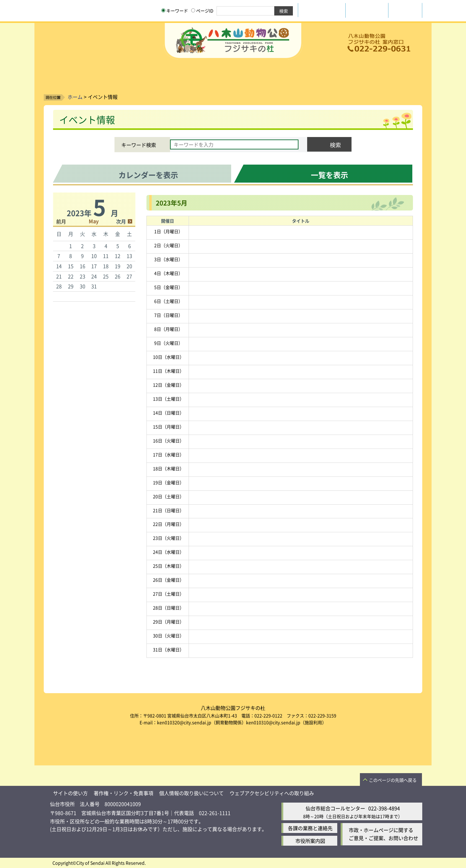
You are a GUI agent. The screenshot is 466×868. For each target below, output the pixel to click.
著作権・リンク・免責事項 (123, 793)
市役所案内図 (310, 841)
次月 (121, 221)
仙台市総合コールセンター (335, 808)
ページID (202, 11)
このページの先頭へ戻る (393, 780)
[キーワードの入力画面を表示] (163, 10)
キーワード (175, 11)
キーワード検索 (139, 145)
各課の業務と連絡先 (310, 828)
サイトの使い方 (70, 793)
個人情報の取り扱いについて (191, 793)
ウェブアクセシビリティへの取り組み (272, 793)
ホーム (75, 97)
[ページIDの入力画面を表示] (193, 10)
